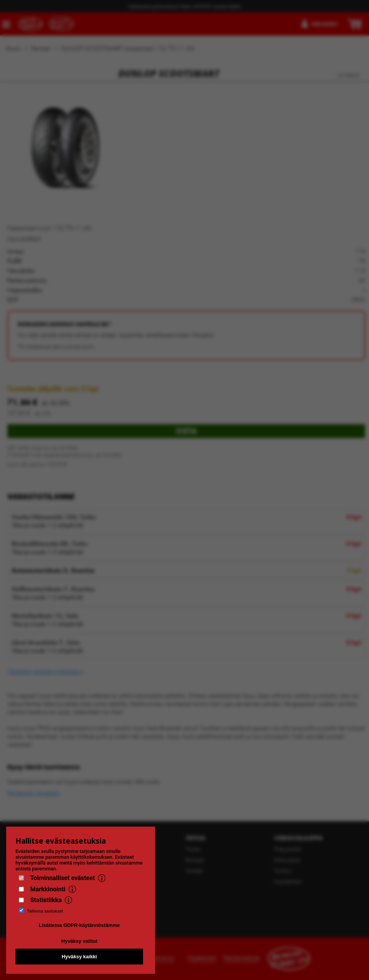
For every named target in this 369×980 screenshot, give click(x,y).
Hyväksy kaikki (79, 957)
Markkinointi (48, 889)
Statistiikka (46, 900)
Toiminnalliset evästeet (63, 878)
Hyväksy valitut (79, 941)
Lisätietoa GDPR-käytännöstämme (79, 925)
